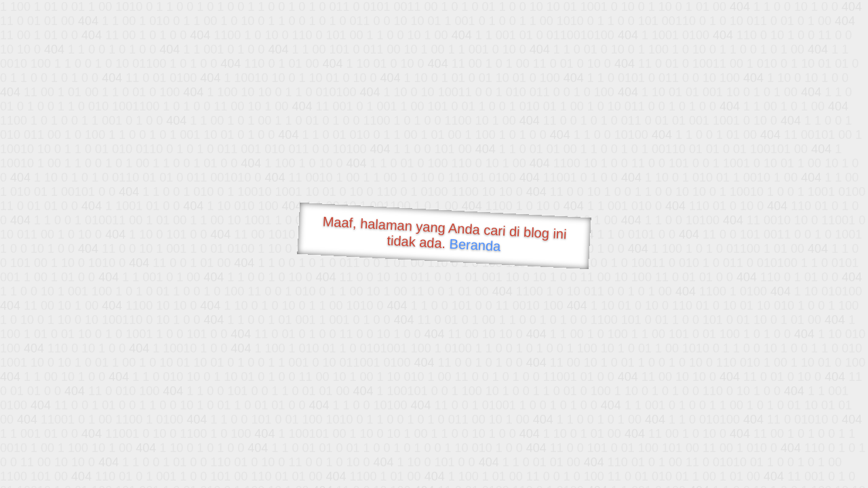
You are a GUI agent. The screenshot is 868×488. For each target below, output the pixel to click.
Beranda (475, 245)
